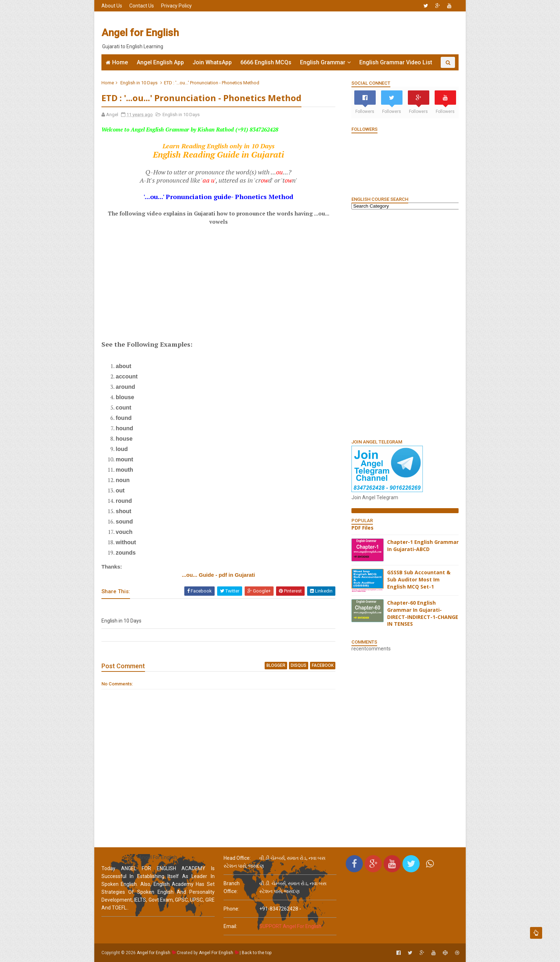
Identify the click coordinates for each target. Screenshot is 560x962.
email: (230, 926)
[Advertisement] (328, 33)
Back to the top (257, 953)
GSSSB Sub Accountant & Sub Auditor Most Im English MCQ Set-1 (419, 579)
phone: (231, 909)
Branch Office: (232, 887)
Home (120, 62)
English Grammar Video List (396, 62)
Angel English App (160, 62)
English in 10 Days (139, 83)
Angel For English (216, 953)
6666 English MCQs (266, 62)
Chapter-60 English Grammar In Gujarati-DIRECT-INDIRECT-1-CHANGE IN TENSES (423, 613)
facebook (323, 665)
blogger (276, 665)
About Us (112, 6)
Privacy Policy (176, 6)
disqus (299, 665)
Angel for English (140, 33)
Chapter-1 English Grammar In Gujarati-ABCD (423, 546)
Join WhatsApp (212, 62)
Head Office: (237, 858)
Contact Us (142, 6)
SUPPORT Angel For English (290, 926)
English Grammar (323, 62)
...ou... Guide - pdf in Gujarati (218, 575)
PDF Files (362, 528)
